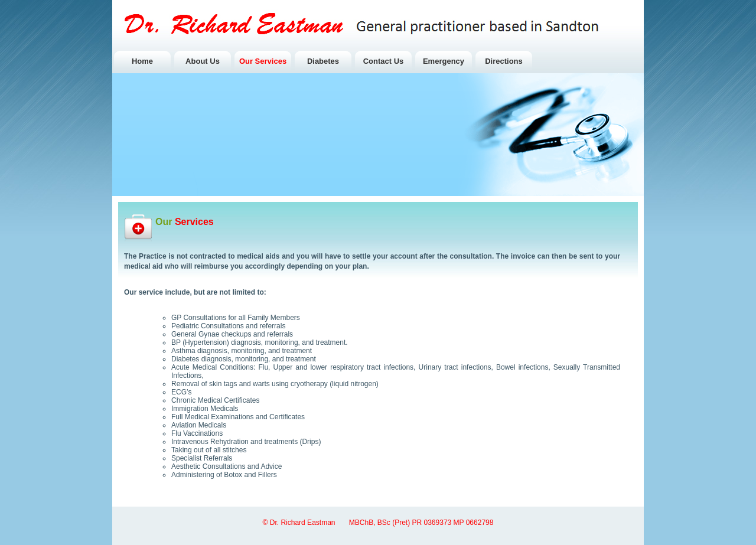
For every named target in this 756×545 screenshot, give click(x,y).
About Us (203, 61)
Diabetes (323, 61)
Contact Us (384, 61)
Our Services (263, 61)
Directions (504, 61)
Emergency (444, 61)
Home (142, 61)
